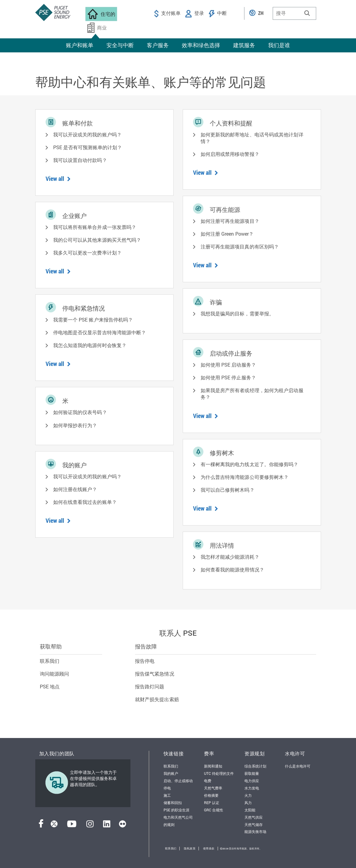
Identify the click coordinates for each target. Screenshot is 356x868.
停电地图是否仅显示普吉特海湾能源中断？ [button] (100, 332)
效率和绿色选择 (201, 45)
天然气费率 (213, 788)
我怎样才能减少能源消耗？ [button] (230, 557)
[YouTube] (72, 826)
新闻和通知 (213, 766)
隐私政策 (190, 849)
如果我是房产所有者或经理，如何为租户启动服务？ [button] (252, 394)
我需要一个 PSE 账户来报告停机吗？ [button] (93, 320)
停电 (167, 788)
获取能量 (252, 773)
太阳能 (250, 810)
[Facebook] (41, 826)
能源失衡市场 (255, 831)
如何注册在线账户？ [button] (75, 489)
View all (58, 179)
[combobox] (294, 13)
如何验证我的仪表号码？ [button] (80, 412)
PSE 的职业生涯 (176, 810)
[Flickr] (123, 826)
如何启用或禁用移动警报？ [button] (230, 154)
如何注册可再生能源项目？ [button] (230, 221)
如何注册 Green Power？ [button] (227, 234)
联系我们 (50, 661)
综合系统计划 (255, 766)
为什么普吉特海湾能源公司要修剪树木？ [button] (245, 477)
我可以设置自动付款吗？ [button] (80, 160)
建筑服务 (244, 45)
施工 (167, 795)
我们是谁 (279, 45)
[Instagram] (90, 826)
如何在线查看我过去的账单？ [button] (85, 502)
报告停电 (145, 661)
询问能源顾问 (55, 674)
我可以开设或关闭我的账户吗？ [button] (87, 134)
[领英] (107, 826)
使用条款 (209, 849)
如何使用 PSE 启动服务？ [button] (228, 365)
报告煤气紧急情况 (155, 674)
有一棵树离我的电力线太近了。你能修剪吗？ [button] (250, 464)
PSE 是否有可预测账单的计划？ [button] (88, 147)
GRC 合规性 (214, 810)
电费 (208, 781)
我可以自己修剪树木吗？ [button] (228, 490)
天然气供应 (254, 817)
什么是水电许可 (298, 766)
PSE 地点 (50, 686)
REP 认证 (212, 803)
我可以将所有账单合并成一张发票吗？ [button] (95, 227)
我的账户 (171, 773)
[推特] (54, 826)
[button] (307, 13)
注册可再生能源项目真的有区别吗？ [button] (240, 246)
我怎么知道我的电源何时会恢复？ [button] (90, 345)
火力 (248, 795)
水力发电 (252, 788)
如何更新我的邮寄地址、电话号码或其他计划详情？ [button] (252, 138)
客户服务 (158, 45)
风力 (248, 803)
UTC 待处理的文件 (219, 773)
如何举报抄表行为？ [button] (75, 425)
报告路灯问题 (150, 686)
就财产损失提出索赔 (157, 699)
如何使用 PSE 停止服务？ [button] (228, 377)
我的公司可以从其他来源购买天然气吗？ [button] (97, 240)
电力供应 (252, 781)
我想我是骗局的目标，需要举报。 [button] (237, 313)
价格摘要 (211, 795)
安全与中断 (120, 45)
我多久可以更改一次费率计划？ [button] (87, 253)
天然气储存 (254, 824)
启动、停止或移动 (178, 781)
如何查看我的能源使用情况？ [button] (232, 569)
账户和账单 (80, 45)
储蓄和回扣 (173, 803)
